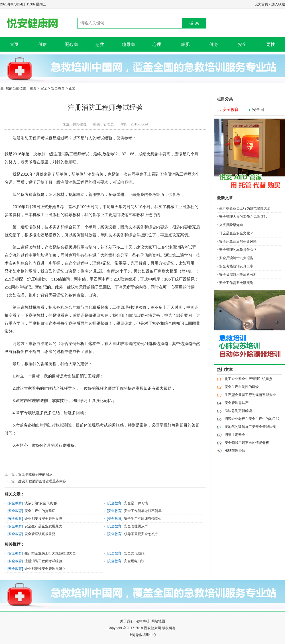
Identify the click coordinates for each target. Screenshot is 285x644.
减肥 (185, 44)
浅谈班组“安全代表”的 (41, 503)
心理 (157, 44)
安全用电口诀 (134, 561)
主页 (33, 88)
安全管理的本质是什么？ (238, 250)
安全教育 (58, 88)
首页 (14, 44)
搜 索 (194, 23)
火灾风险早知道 (231, 225)
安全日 (258, 110)
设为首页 (261, 4)
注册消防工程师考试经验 (43, 561)
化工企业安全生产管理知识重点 (249, 379)
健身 (214, 44)
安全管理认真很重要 (40, 534)
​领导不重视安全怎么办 (141, 534)
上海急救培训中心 (142, 635)
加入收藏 (278, 4)
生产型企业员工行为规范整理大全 (50, 553)
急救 (100, 44)
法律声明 (142, 621)
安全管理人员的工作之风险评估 (243, 217)
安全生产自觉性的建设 (242, 387)
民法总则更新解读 (238, 411)
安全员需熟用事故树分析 (238, 275)
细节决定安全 (235, 435)
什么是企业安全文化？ (236, 233)
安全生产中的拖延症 (40, 511)
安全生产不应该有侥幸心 (143, 519)
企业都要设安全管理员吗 (43, 519)
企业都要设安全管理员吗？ (45, 569)
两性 (271, 44)
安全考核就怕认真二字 (236, 266)
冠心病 (71, 44)
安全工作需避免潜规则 (236, 283)
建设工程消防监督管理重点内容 (42, 481)
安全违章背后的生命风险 (238, 241)
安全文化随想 (134, 553)
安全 (242, 44)
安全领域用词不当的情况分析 (247, 443)
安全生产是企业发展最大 (43, 526)
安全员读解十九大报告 (236, 258)
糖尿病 (128, 44)
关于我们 (127, 621)
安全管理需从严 (136, 526)
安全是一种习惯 (136, 503)
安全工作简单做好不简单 (143, 511)
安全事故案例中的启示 (35, 474)
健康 (43, 44)
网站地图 (158, 621)
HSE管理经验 (235, 451)
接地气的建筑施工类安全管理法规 (250, 427)
